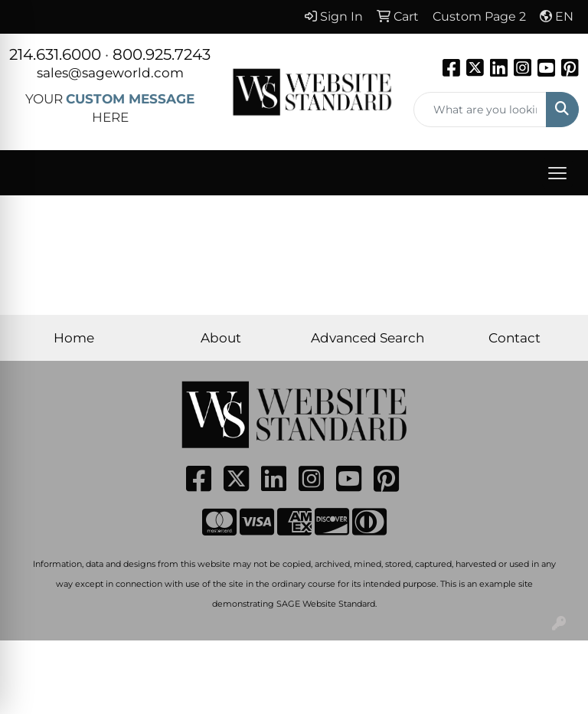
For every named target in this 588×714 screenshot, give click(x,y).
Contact (514, 337)
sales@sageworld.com (110, 72)
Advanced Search (367, 337)
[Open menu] (557, 173)
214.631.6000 (55, 54)
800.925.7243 (162, 54)
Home (74, 337)
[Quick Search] (480, 110)
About (221, 337)
